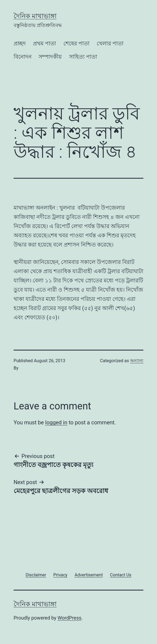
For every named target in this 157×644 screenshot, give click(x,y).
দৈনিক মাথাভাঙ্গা (35, 16)
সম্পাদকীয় (50, 57)
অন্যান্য (137, 361)
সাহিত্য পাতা (83, 57)
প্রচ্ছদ (20, 43)
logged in (56, 422)
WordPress (70, 618)
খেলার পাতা (110, 43)
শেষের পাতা (76, 43)
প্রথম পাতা (44, 43)
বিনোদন (23, 57)
